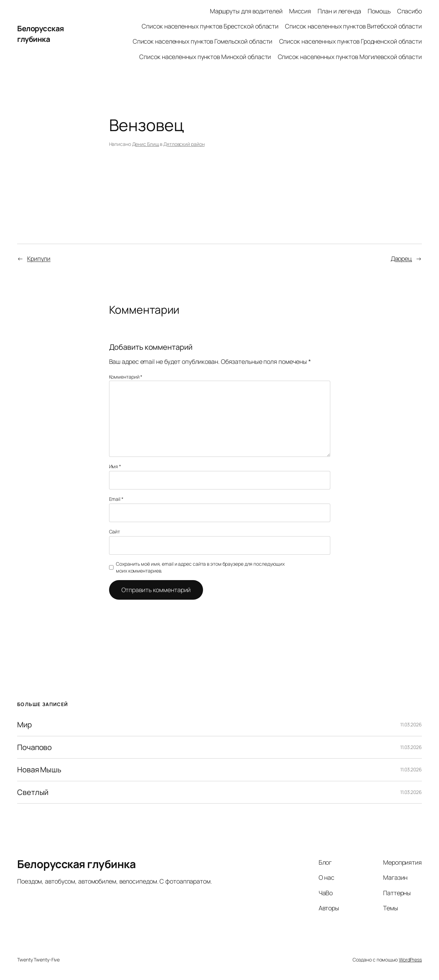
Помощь (379, 11)
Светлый (33, 792)
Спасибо (410, 11)
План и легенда (339, 11)
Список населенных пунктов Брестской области (210, 26)
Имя (115, 466)
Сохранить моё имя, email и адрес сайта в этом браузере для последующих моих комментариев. (200, 567)
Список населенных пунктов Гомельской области (203, 41)
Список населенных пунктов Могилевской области (350, 57)
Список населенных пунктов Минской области (205, 57)
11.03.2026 (411, 724)
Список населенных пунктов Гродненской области (351, 41)
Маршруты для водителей (246, 11)
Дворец (401, 258)
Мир (25, 725)
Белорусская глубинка (41, 34)
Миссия (300, 11)
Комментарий (126, 377)
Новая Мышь (39, 770)
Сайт (115, 532)
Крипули (39, 258)
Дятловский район (184, 144)
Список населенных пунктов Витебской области (353, 26)
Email (116, 499)
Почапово (34, 747)
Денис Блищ (146, 144)
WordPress (410, 960)
